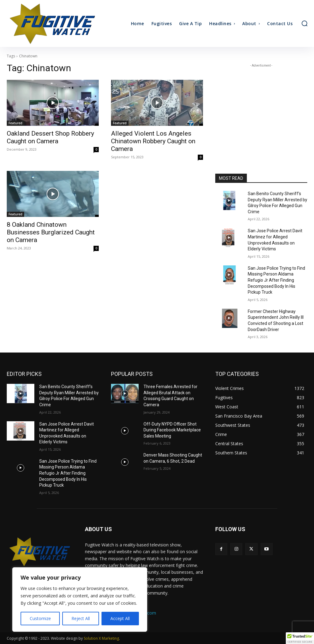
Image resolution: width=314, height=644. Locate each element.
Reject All (81, 618)
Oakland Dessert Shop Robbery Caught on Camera (50, 137)
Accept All (120, 618)
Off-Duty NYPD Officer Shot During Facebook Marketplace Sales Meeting (172, 430)
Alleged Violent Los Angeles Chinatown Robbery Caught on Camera (153, 141)
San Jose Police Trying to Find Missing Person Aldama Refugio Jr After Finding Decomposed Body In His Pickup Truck (276, 280)
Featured (15, 123)
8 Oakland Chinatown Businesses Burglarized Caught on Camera (51, 232)
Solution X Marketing (101, 638)
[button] (304, 23)
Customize (40, 618)
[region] (80, 600)
